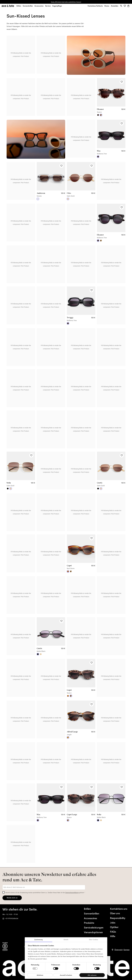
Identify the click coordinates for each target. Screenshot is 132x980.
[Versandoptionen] (94, 932)
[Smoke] (38, 200)
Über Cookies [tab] (93, 940)
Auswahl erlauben (66, 975)
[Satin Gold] (68, 200)
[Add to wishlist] (122, 83)
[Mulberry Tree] (98, 116)
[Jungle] (68, 739)
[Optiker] (120, 927)
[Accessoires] (94, 918)
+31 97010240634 (10, 918)
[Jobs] (120, 923)
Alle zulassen (92, 975)
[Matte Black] (8, 490)
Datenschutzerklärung (72, 893)
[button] (125, 7)
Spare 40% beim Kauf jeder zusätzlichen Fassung (66, 2)
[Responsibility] (120, 918)
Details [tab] (66, 940)
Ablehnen (40, 975)
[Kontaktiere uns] (120, 909)
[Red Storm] (68, 572)
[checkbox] (4, 892)
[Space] (101, 116)
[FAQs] (120, 932)
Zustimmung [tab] (39, 940)
